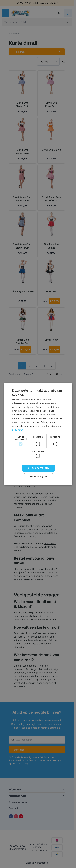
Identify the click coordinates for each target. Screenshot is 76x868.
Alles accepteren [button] (39, 468)
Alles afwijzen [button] (39, 476)
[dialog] (38, 434)
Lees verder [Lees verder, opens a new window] (18, 430)
